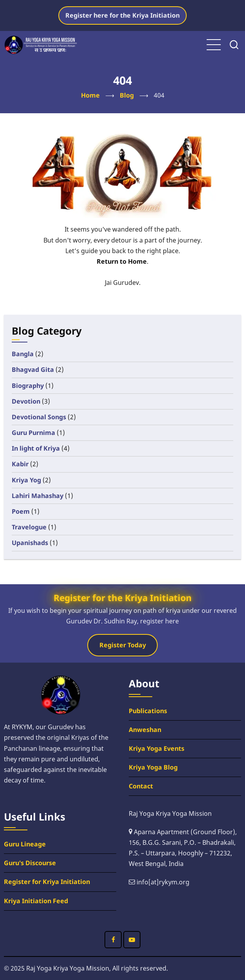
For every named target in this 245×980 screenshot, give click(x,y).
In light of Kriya (36, 448)
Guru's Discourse (30, 863)
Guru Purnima (33, 433)
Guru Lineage (25, 844)
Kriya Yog (26, 480)
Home (90, 95)
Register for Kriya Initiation (47, 882)
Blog (127, 95)
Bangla (23, 354)
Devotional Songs (39, 417)
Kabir (20, 464)
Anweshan (145, 730)
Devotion (26, 401)
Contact (141, 786)
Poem (21, 511)
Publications (148, 711)
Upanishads (30, 543)
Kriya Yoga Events (157, 748)
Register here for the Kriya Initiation (122, 15)
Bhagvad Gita (33, 370)
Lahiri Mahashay (38, 496)
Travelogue (29, 527)
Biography (28, 386)
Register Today (123, 645)
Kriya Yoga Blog (153, 767)
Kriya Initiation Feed (36, 901)
